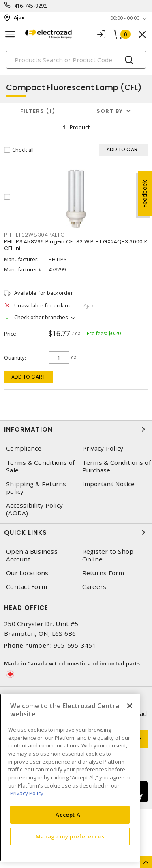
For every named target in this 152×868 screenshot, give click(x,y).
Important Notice (109, 484)
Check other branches (41, 317)
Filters (38, 111)
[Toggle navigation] (10, 34)
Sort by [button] (110, 111)
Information (76, 429)
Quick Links (76, 532)
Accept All (70, 815)
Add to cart (29, 377)
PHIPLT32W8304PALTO (35, 235)
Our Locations (27, 573)
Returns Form (103, 573)
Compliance (24, 448)
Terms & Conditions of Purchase (117, 466)
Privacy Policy (103, 448)
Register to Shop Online (108, 555)
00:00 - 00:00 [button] (125, 18)
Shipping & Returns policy (36, 488)
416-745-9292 (31, 6)
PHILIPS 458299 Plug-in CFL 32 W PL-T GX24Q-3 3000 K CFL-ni (76, 245)
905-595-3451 (75, 645)
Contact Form (27, 587)
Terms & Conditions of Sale (40, 466)
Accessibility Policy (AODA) (34, 509)
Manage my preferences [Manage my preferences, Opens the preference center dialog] (70, 836)
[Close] (130, 706)
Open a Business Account (32, 555)
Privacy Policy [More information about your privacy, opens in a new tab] (27, 793)
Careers (94, 587)
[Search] (76, 60)
